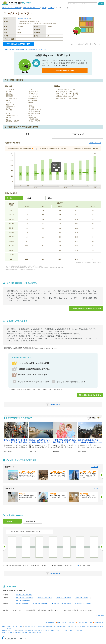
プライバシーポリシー (85, 623)
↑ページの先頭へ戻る (98, 615)
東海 (23, 632)
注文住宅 (4, 630)
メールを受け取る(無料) (65, 70)
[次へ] (101, 475)
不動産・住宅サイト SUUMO (11, 8)
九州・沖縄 (38, 632)
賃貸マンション (32, 627)
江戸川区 (51, 8)
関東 (11, 632)
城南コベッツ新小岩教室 (24, 595)
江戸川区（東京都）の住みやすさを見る (86, 308)
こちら (77, 565)
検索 (102, 4)
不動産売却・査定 (22, 630)
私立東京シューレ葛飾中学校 (62, 604)
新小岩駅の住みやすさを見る (90, 395)
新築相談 (30, 630)
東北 (8, 632)
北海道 (4, 632)
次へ (101, 547)
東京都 (44, 8)
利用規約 (72, 623)
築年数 (29, 198)
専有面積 (10, 198)
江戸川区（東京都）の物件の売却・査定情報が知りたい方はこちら (25, 50)
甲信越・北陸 (17, 632)
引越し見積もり (38, 630)
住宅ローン (46, 630)
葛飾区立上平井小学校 (64, 598)
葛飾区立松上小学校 (82, 598)
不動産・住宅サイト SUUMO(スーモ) (12, 627)
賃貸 (26, 627)
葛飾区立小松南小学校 (45, 598)
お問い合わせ (99, 623)
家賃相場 (57, 627)
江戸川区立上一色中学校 (83, 604)
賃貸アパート (41, 627)
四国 (30, 632)
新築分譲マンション (66, 627)
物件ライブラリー (55, 630)
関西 (26, 632)
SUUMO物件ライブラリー (31, 8)
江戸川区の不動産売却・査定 (18, 44)
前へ (5, 547)
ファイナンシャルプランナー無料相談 (72, 630)
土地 (100, 627)
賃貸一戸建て (50, 627)
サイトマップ (62, 623)
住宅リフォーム (12, 630)
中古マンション (76, 627)
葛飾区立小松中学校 (22, 604)
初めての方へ (50, 623)
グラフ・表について (95, 143)
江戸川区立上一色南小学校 (24, 598)
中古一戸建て (94, 627)
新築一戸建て (85, 627)
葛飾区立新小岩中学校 (40, 604)
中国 (33, 632)
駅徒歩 (50, 198)
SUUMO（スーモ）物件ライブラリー (17, 3)
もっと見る (95, 467)
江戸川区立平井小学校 (23, 601)
